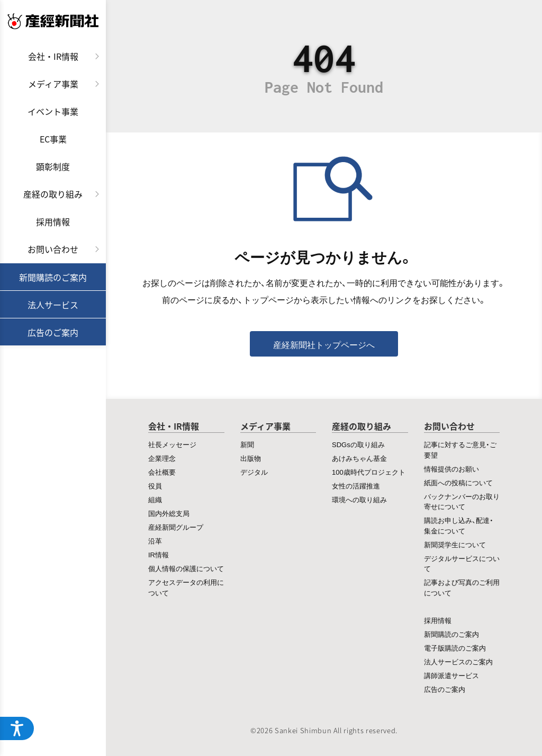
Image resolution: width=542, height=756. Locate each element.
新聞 (247, 444)
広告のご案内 (53, 332)
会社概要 (162, 472)
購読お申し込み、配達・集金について (459, 525)
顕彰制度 (53, 166)
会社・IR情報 (53, 56)
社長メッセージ (172, 444)
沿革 (155, 541)
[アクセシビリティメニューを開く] (17, 728)
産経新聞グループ (176, 527)
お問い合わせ (53, 249)
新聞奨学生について (455, 544)
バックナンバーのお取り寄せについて (462, 501)
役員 (155, 486)
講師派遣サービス (451, 675)
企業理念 (162, 458)
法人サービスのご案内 (458, 661)
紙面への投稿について (458, 482)
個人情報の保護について (186, 568)
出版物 (251, 458)
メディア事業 (53, 84)
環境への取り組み (359, 499)
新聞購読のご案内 (53, 277)
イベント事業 (53, 111)
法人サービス (53, 305)
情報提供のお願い (451, 469)
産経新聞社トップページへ (324, 344)
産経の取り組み (53, 194)
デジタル (254, 472)
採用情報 (53, 221)
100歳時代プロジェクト (369, 472)
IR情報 (159, 554)
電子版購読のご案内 (455, 648)
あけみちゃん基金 (359, 458)
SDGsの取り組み (358, 444)
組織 (155, 499)
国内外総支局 (169, 513)
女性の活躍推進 (356, 486)
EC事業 (53, 139)
